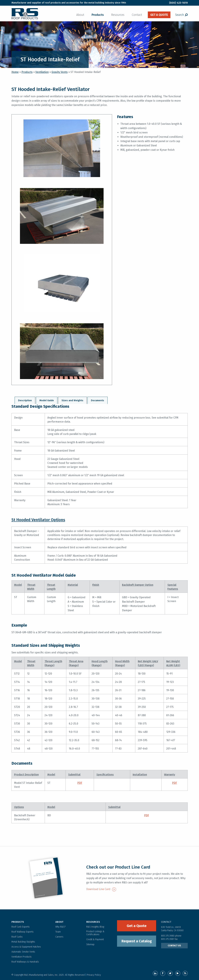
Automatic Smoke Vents (23, 952)
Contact (137, 15)
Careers (59, 937)
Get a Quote (137, 926)
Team (58, 932)
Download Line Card (101, 889)
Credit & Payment (95, 939)
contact (166, 922)
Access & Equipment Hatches (26, 947)
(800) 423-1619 (178, 3)
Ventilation (42, 72)
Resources (118, 15)
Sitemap (90, 944)
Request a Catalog (137, 941)
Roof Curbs (17, 937)
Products (98, 15)
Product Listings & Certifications (95, 933)
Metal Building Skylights (23, 942)
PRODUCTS (18, 922)
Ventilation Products (22, 957)
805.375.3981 (168, 939)
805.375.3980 (168, 936)
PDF (80, 783)
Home (15, 72)
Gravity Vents (60, 72)
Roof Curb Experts (21, 927)
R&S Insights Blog (95, 927)
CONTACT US (174, 946)
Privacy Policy (94, 975)
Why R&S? (60, 927)
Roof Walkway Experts (23, 932)
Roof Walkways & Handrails (25, 962)
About (80, 15)
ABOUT (59, 922)
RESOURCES (93, 922)
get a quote (159, 15)
